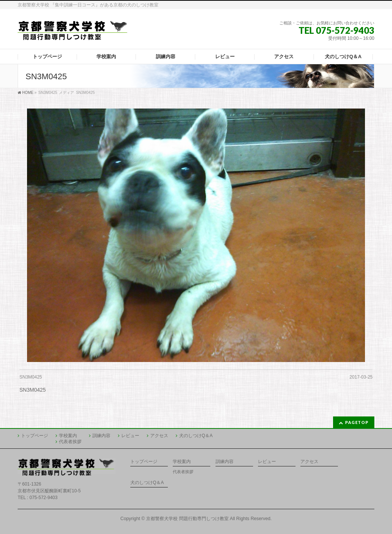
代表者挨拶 (70, 442)
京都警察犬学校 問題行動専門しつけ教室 (187, 519)
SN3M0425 (31, 377)
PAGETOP (357, 422)
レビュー (130, 436)
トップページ (35, 436)
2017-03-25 (361, 377)
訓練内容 (101, 436)
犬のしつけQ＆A (196, 436)
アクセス (159, 436)
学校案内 (68, 436)
